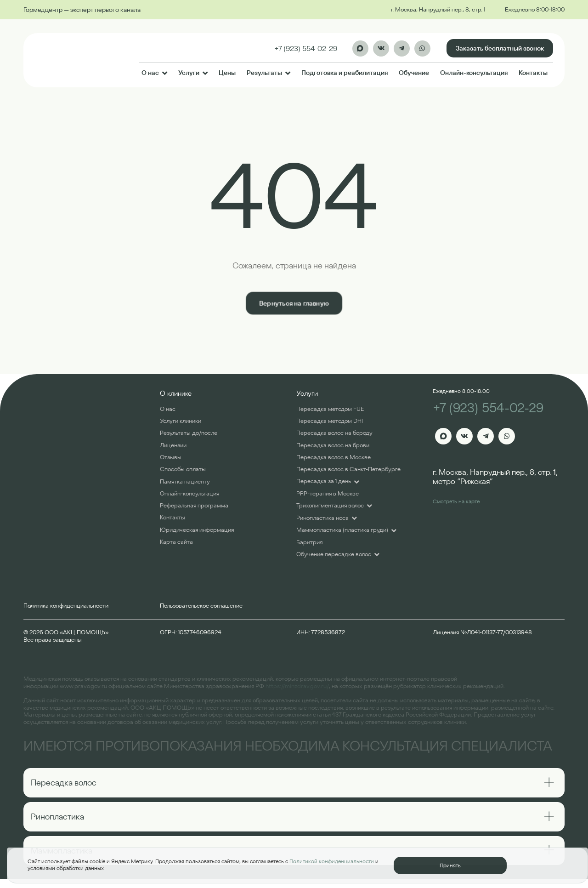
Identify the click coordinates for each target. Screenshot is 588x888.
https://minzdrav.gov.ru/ (297, 686)
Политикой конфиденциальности (332, 861)
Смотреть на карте (456, 501)
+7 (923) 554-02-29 (488, 408)
